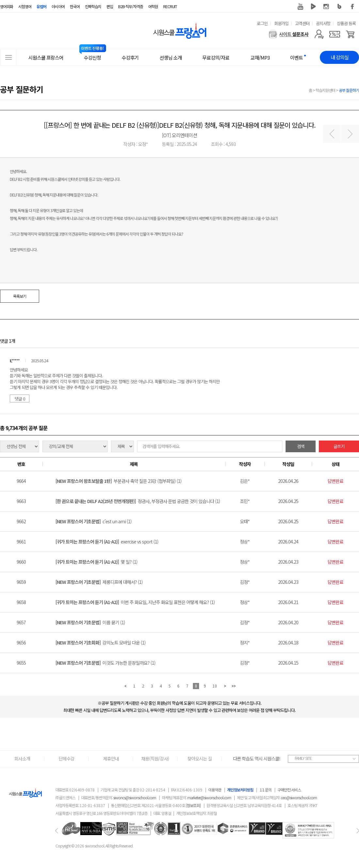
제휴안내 (111, 759)
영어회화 (7, 6)
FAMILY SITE (303, 758)
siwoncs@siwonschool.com (135, 797)
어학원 (153, 6)
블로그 (339, 7)
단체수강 (67, 759)
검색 (301, 446)
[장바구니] (350, 34)
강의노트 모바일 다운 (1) (101, 643)
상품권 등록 (346, 23)
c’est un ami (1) (94, 521)
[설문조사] (288, 34)
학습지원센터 (325, 90)
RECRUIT (170, 6)
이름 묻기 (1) (90, 622)
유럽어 (41, 6)
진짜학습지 (93, 6)
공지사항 (323, 23)
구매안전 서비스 (289, 790)
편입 (110, 6)
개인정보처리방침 (240, 790)
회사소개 (22, 759)
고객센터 (302, 23)
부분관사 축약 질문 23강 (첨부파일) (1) (118, 481)
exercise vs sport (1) (107, 542)
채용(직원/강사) (155, 759)
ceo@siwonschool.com (299, 797)
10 (215, 686)
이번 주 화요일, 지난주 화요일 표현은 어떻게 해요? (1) (135, 602)
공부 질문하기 (349, 90)
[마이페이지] (319, 34)
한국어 (75, 6)
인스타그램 (326, 7)
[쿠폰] (335, 34)
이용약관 (215, 790)
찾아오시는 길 (200, 759)
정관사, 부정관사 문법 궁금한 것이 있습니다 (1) (138, 501)
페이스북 (352, 7)
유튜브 (300, 7)
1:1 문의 (266, 790)
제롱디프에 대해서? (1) (99, 582)
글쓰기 (339, 446)
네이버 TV (313, 7)
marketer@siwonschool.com (209, 797)
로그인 (262, 23)
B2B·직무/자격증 (131, 6)
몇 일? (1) (96, 562)
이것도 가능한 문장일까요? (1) (105, 663)
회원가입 (281, 23)
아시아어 (58, 6)
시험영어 (25, 6)
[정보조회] (193, 805)
